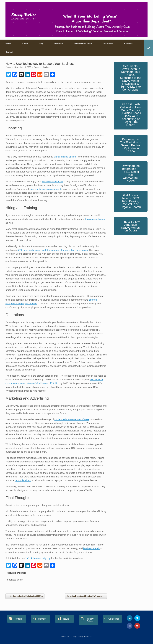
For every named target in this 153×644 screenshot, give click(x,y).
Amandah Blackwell (42, 67)
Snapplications (23, 480)
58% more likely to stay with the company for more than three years (53, 250)
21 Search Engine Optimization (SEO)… (25, 596)
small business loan (52, 181)
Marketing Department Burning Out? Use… (86, 596)
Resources (108, 44)
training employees (95, 219)
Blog (41, 44)
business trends (92, 548)
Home (8, 44)
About (25, 44)
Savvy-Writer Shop (83, 44)
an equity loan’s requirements (47, 189)
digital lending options (65, 157)
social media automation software (72, 419)
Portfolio (59, 44)
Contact (9, 52)
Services (128, 44)
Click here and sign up (39, 558)
